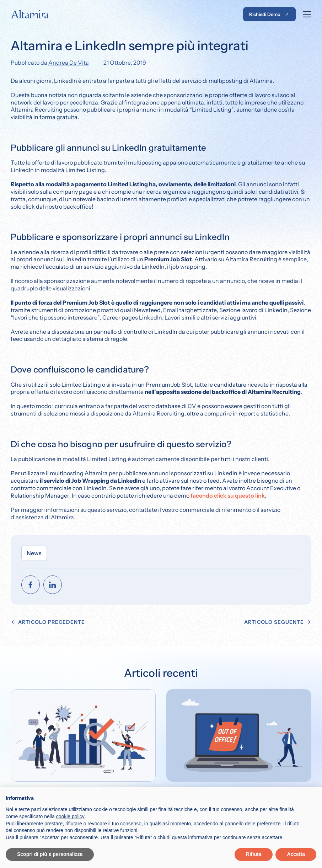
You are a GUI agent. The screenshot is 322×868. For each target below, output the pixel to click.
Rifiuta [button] (254, 854)
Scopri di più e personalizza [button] (50, 854)
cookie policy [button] (70, 816)
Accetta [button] (296, 854)
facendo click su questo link (228, 495)
